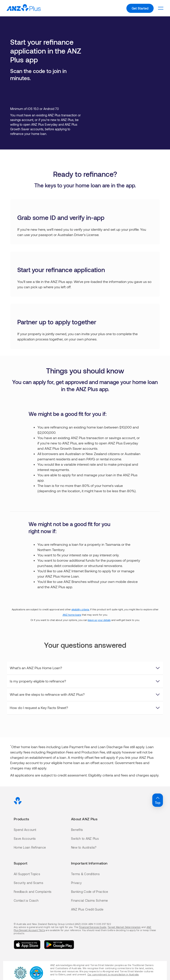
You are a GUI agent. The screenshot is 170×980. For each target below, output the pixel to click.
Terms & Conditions (85, 874)
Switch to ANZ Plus (85, 839)
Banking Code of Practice (90, 892)
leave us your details (99, 620)
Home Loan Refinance (30, 847)
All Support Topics (27, 874)
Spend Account (25, 830)
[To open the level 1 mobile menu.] (161, 8)
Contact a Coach (26, 900)
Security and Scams (28, 883)
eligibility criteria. (80, 609)
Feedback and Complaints (33, 892)
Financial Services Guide (93, 927)
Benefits (77, 830)
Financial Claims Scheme (89, 900)
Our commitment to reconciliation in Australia (113, 974)
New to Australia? (84, 847)
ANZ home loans (72, 615)
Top (158, 800)
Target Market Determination (124, 927)
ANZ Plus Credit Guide (87, 909)
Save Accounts (25, 839)
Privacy (76, 883)
